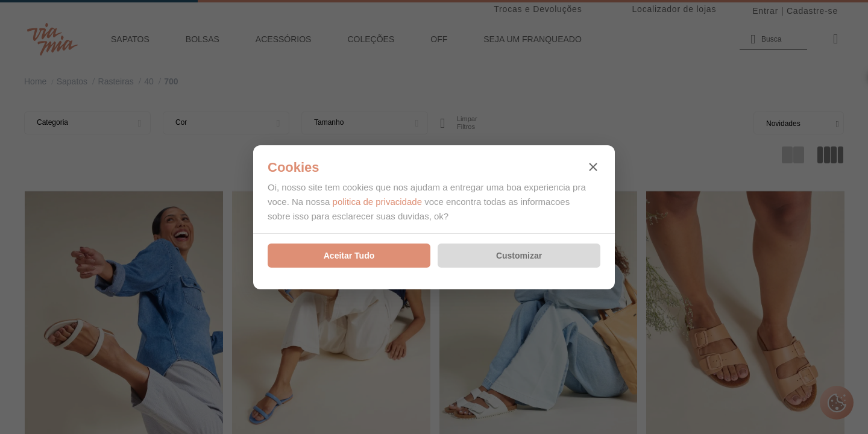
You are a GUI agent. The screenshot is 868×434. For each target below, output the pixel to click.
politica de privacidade (377, 202)
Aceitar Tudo (349, 256)
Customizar (519, 256)
